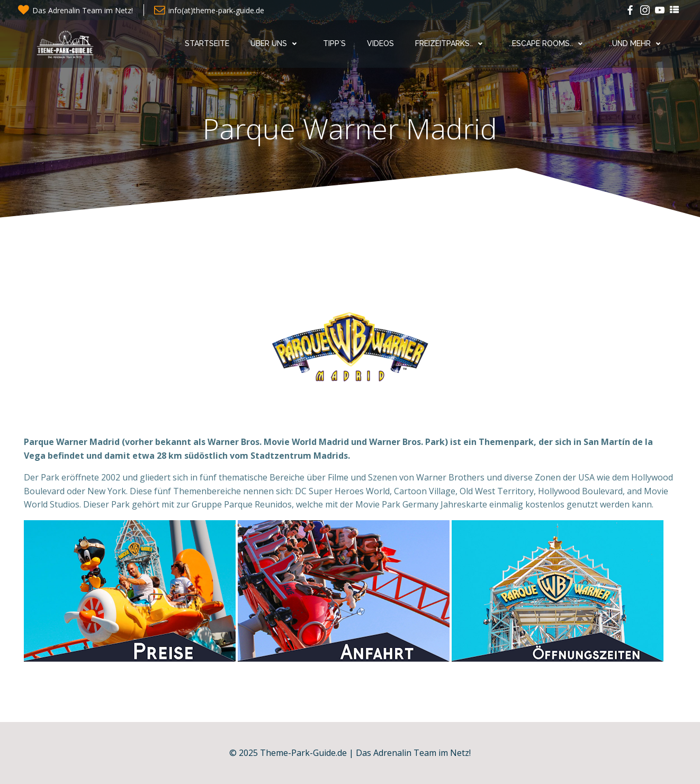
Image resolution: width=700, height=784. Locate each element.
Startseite (207, 43)
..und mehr (637, 43)
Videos (380, 43)
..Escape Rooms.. (548, 43)
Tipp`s (334, 43)
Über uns (276, 43)
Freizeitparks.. (451, 43)
